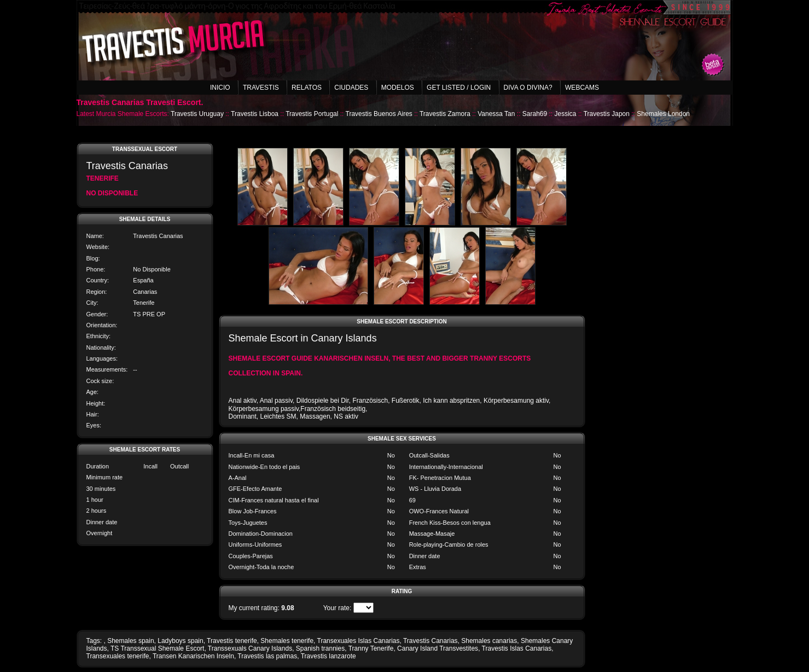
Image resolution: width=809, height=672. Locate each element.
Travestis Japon (607, 114)
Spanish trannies (320, 648)
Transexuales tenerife (118, 656)
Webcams (582, 88)
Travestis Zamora (445, 114)
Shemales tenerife (287, 641)
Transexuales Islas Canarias (359, 641)
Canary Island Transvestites (438, 648)
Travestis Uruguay (197, 114)
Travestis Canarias (430, 641)
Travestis (261, 88)
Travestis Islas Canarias (517, 648)
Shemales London (663, 114)
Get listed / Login (459, 88)
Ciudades (351, 88)
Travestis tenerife (232, 641)
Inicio (220, 88)
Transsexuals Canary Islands (250, 648)
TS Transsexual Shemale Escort (157, 648)
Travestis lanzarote (328, 656)
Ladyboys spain (180, 641)
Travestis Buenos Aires (379, 114)
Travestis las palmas (267, 656)
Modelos (398, 88)
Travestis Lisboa (255, 114)
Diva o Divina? (528, 88)
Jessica (566, 114)
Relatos (307, 88)
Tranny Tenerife (371, 648)
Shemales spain (130, 641)
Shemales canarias (489, 641)
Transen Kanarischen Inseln (193, 656)
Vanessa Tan (496, 114)
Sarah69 (535, 114)
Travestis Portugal (312, 114)
